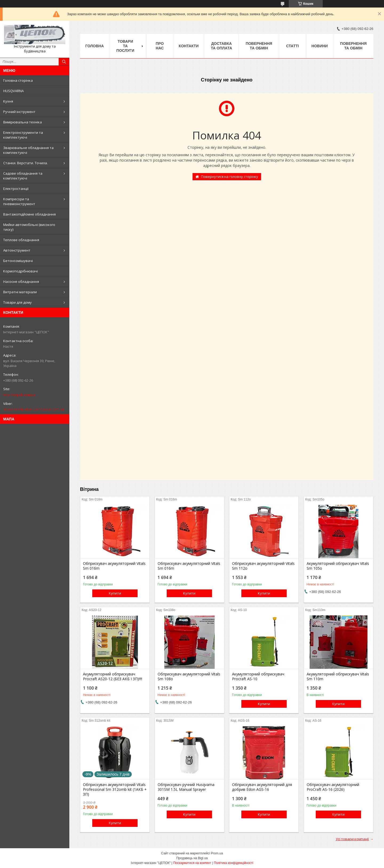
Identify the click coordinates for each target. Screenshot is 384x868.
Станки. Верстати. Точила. (25, 163)
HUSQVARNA (13, 91)
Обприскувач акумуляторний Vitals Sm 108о (189, 677)
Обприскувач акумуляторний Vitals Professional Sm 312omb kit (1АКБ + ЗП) (115, 789)
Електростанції (16, 189)
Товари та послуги (125, 46)
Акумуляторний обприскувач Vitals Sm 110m (338, 677)
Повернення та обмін (259, 46)
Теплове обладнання (21, 240)
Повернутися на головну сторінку (230, 177)
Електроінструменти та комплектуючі (23, 135)
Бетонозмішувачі (18, 261)
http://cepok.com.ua (19, 395)
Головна (95, 46)
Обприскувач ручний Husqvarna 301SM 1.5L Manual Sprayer (186, 787)
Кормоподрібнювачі (21, 271)
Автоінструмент (17, 250)
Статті (293, 46)
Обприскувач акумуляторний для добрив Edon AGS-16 (262, 787)
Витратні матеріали (20, 292)
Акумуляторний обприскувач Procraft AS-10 (258, 677)
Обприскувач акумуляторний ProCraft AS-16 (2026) (333, 787)
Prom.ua (217, 853)
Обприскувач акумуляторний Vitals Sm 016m (114, 566)
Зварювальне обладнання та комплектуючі (28, 150)
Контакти (189, 46)
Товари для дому (17, 302)
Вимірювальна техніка (23, 122)
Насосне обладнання (21, 281)
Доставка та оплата (222, 46)
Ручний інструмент (19, 112)
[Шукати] (64, 62)
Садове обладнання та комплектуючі (23, 176)
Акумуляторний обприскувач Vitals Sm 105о (338, 566)
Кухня (8, 101)
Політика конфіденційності (234, 863)
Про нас (160, 46)
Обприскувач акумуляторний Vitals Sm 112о (263, 566)
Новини (320, 46)
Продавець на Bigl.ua (192, 858)
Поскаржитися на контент (192, 863)
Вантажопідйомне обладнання (29, 214)
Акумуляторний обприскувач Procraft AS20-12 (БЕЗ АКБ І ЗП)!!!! (113, 677)
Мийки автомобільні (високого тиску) (29, 227)
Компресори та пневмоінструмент (19, 201)
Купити (115, 593)
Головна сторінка (18, 80)
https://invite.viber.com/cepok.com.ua (34, 409)
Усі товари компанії (352, 839)
